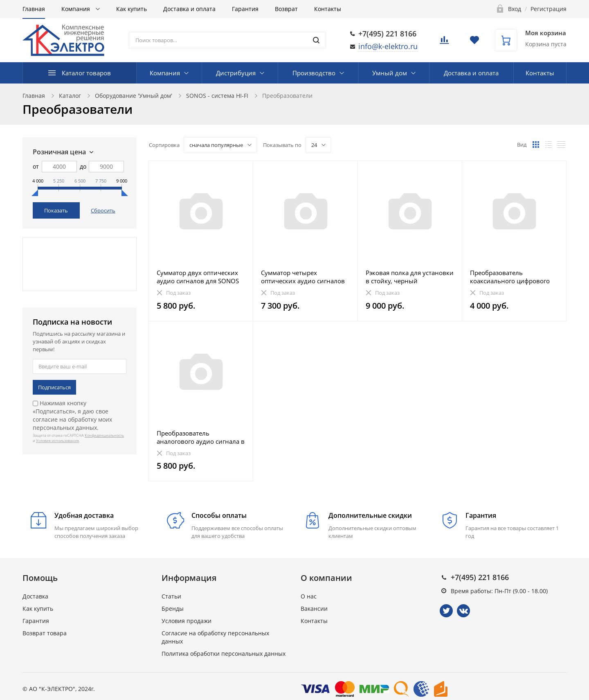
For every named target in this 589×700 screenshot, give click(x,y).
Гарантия (245, 9)
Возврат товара (45, 633)
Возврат (286, 9)
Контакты (328, 9)
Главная (34, 9)
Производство (314, 73)
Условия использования (57, 441)
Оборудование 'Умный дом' (134, 96)
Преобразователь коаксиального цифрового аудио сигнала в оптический (513, 277)
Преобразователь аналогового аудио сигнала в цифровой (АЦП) (201, 437)
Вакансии (314, 609)
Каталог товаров (86, 73)
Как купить (132, 9)
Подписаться (54, 387)
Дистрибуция (236, 73)
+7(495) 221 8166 (387, 34)
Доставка (35, 596)
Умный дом (390, 73)
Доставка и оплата (189, 9)
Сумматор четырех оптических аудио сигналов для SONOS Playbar (303, 277)
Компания (76, 9)
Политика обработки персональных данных (224, 654)
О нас (309, 596)
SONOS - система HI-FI (217, 96)
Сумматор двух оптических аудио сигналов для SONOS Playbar (198, 277)
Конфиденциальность (104, 435)
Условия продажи (187, 621)
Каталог (70, 96)
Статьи (171, 596)
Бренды (173, 609)
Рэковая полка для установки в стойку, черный (410, 277)
